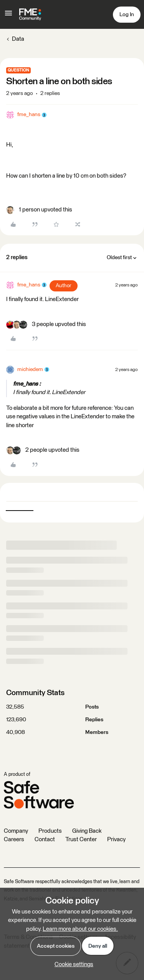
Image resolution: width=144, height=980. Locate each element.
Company (16, 831)
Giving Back (87, 831)
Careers (14, 839)
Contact (45, 839)
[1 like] (39, 210)
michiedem (30, 369)
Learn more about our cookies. (80, 929)
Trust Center (81, 839)
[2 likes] (43, 450)
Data (18, 39)
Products (50, 831)
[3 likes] (46, 325)
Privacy (116, 839)
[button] (8, 16)
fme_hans (29, 115)
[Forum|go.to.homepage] (30, 15)
